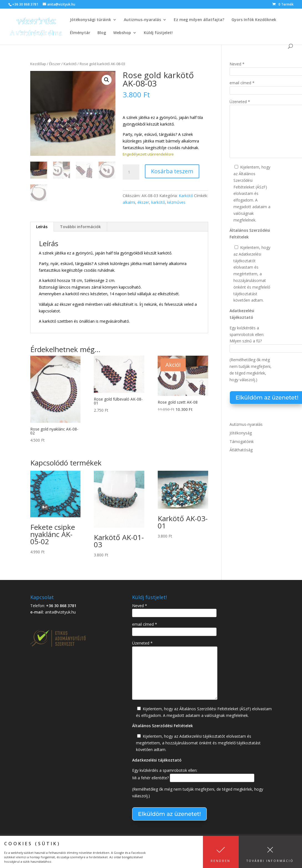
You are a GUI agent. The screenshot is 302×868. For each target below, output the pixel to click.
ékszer (143, 202)
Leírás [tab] (42, 227)
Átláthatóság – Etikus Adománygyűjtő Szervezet (78, 848)
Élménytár (80, 33)
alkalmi (129, 202)
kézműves (176, 202)
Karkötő (70, 64)
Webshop (122, 33)
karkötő (158, 202)
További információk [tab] (80, 227)
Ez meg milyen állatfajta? (199, 20)
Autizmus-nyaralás (142, 20)
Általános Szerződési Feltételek (87, 841)
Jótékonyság (241, 433)
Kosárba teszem (172, 171)
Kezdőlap (38, 64)
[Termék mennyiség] (131, 172)
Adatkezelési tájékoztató (150, 841)
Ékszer (55, 64)
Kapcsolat (40, 841)
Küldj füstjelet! (158, 33)
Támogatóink (242, 441)
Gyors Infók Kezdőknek (254, 20)
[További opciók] (119, 296)
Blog (102, 33)
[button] (107, 80)
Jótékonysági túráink (90, 20)
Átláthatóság (241, 450)
